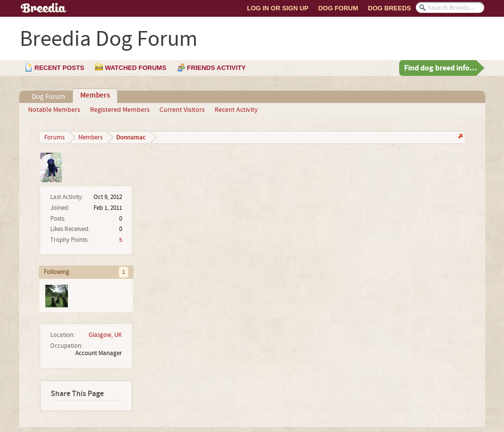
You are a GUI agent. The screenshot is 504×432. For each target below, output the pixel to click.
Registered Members (120, 110)
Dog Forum (338, 8)
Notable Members (54, 110)
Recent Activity (236, 110)
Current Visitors (182, 110)
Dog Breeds (390, 8)
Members (95, 96)
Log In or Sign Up (278, 8)
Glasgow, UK (105, 335)
